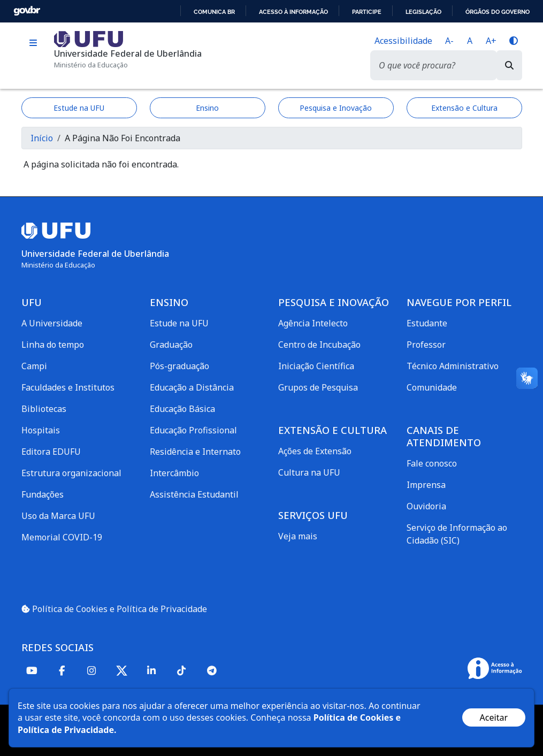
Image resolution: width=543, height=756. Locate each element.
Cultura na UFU (309, 472)
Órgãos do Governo (498, 12)
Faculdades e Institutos (68, 387)
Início (42, 138)
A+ (491, 41)
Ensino (207, 108)
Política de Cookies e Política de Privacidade (114, 609)
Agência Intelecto (313, 323)
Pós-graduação (179, 366)
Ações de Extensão (315, 451)
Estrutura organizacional (71, 473)
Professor (426, 345)
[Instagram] (92, 670)
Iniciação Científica (316, 366)
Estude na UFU (79, 108)
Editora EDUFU (51, 452)
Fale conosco (432, 463)
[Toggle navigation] (33, 43)
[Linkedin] (152, 670)
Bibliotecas (44, 409)
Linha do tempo (53, 345)
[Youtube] (32, 670)
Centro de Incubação (319, 345)
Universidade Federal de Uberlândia (128, 54)
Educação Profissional (193, 430)
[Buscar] (509, 65)
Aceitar (494, 717)
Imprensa (426, 485)
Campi (34, 366)
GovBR (27, 11)
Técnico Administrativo (453, 366)
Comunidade (432, 387)
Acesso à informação (293, 12)
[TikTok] (182, 670)
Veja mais (298, 536)
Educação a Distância (192, 387)
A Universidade (52, 323)
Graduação (171, 345)
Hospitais (41, 430)
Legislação (423, 12)
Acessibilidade (403, 41)
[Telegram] (212, 670)
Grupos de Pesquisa (318, 387)
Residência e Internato (195, 452)
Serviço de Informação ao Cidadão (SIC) (457, 534)
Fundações (43, 494)
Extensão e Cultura (464, 108)
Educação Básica (182, 409)
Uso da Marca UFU (58, 516)
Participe (367, 12)
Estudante (427, 323)
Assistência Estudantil (194, 494)
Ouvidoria (426, 506)
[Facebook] (62, 670)
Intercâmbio (174, 473)
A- (449, 41)
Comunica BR (214, 12)
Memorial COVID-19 (62, 537)
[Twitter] (122, 670)
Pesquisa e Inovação (336, 108)
